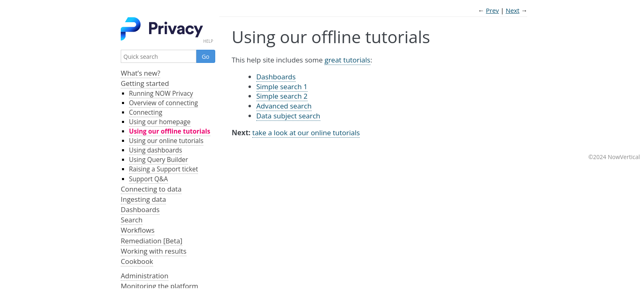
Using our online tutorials (166, 141)
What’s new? (140, 73)
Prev (492, 10)
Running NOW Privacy (161, 94)
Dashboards (140, 209)
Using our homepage (160, 122)
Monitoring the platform (160, 286)
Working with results (154, 251)
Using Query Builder (159, 160)
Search (132, 220)
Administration (145, 276)
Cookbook (137, 261)
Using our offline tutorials (170, 131)
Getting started (145, 83)
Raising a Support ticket (163, 169)
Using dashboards (155, 150)
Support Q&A (148, 179)
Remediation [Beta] (152, 241)
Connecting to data (151, 189)
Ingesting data (143, 199)
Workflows (138, 230)
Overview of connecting (163, 103)
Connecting (146, 112)
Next (513, 10)
